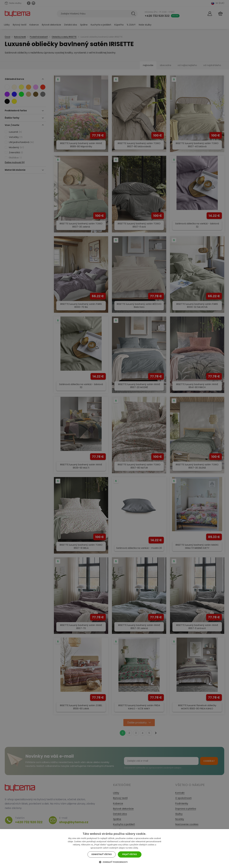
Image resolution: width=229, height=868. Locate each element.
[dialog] (115, 434)
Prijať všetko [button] (130, 854)
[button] (115, 862)
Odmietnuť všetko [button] (101, 854)
